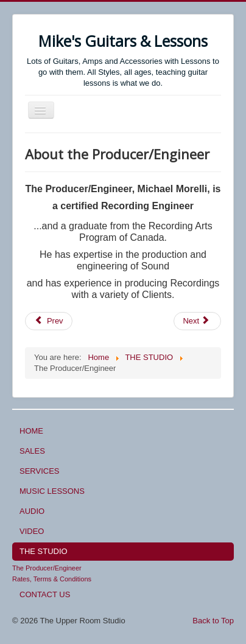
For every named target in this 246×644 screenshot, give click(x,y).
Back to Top (213, 621)
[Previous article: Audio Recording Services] (49, 321)
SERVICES (40, 471)
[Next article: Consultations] (197, 321)
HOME (31, 431)
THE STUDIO (44, 551)
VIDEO (32, 531)
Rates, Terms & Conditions (52, 579)
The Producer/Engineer (47, 568)
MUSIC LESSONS (52, 491)
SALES (32, 451)
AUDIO (32, 511)
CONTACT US (45, 594)
